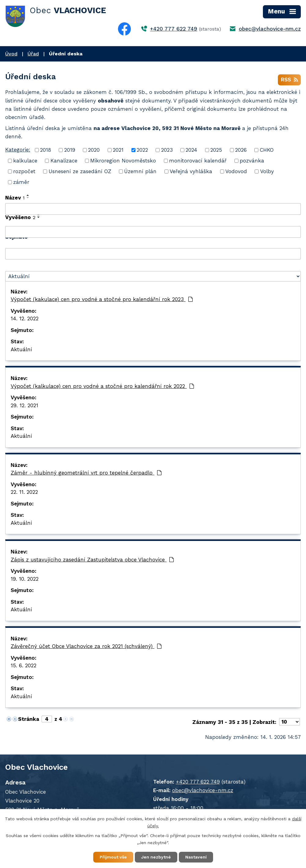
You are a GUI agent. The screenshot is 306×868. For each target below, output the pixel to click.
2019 (70, 150)
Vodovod (236, 171)
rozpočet (24, 171)
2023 (167, 150)
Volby (267, 171)
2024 (191, 150)
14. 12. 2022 (25, 319)
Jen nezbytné (156, 857)
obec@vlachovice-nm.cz (270, 29)
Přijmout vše (113, 857)
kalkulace (25, 161)
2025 (216, 150)
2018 (46, 150)
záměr (21, 182)
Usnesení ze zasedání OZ (80, 171)
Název (15, 198)
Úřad (33, 54)
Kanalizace (64, 161)
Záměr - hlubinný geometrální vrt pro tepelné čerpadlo (86, 473)
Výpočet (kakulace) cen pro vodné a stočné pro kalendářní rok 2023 (102, 299)
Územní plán (140, 171)
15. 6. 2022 (24, 665)
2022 (142, 150)
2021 (118, 150)
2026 (241, 150)
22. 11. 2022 (24, 492)
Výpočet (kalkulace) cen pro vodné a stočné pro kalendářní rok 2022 (102, 386)
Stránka (29, 719)
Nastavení (196, 857)
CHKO (267, 150)
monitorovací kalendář (198, 161)
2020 (94, 150)
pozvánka (252, 161)
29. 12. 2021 (24, 405)
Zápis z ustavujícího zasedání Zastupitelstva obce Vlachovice (92, 560)
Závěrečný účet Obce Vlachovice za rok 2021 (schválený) (86, 646)
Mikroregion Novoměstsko (123, 161)
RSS (289, 80)
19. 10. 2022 (25, 579)
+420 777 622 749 (174, 29)
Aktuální (21, 349)
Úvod (11, 54)
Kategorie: (18, 150)
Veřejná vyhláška (191, 171)
